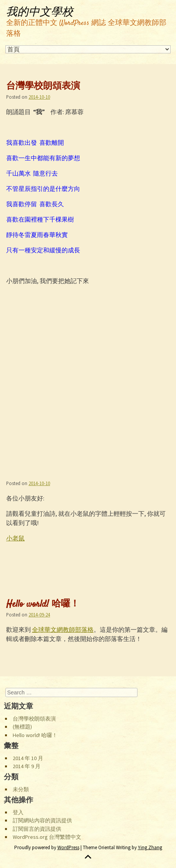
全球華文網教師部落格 (63, 629)
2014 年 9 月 (27, 766)
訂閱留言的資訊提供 (37, 829)
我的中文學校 (40, 12)
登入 (18, 812)
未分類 (21, 789)
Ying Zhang (150, 847)
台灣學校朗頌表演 (43, 87)
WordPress (68, 847)
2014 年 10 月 (28, 758)
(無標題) (22, 727)
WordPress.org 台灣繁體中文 (47, 837)
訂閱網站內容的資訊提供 (42, 820)
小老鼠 (15, 538)
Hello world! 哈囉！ (43, 605)
